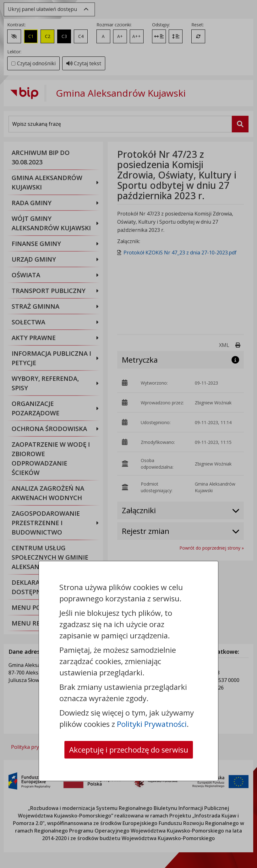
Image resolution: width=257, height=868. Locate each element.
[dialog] (128, 434)
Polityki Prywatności (152, 724)
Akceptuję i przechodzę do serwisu (129, 750)
